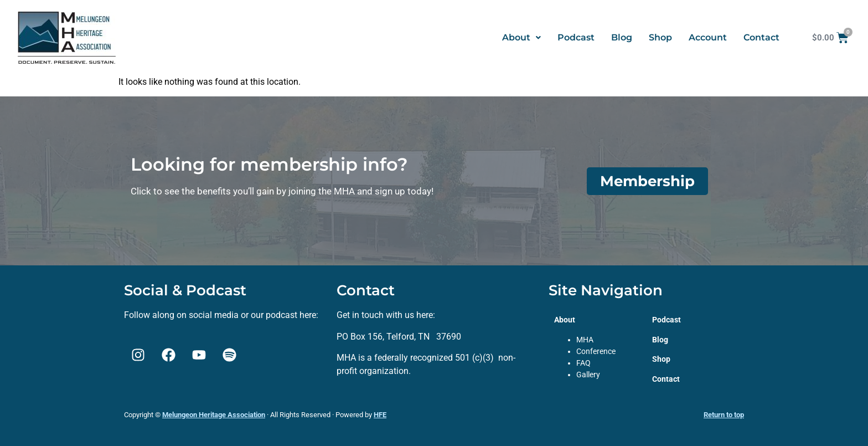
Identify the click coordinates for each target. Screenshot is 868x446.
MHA (585, 340)
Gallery (588, 375)
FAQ (583, 363)
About (521, 37)
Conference (596, 351)
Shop (660, 37)
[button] (521, 38)
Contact (761, 37)
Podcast (576, 37)
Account (708, 37)
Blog (622, 37)
